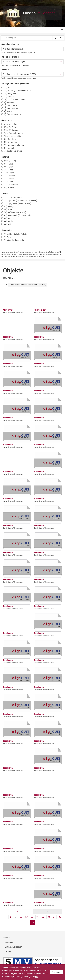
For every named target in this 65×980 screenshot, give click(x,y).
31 (38, 917)
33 (49, 917)
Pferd (6, 237)
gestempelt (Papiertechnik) (16, 215)
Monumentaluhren (13, 145)
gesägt (8, 206)
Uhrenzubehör (11, 136)
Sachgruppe (7, 120)
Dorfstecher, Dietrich (14, 99)
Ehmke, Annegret (11, 114)
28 (21, 917)
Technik (5, 194)
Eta (6, 88)
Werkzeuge (10, 130)
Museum (5, 70)
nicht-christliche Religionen (16, 234)
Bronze (8, 188)
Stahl (7, 164)
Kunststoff (10, 185)
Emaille (8, 176)
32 (43, 917)
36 (33, 922)
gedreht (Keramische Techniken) (19, 200)
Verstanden (57, 972)
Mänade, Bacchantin (13, 240)
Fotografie (8, 148)
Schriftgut (9, 139)
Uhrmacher (9, 142)
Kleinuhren (10, 124)
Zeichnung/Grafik (12, 151)
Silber (8, 179)
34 (54, 917)
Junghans (9, 94)
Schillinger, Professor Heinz (17, 91)
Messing (9, 161)
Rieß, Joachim (10, 108)
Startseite (9, 942)
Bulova (7, 111)
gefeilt (7, 224)
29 (27, 917)
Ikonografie (7, 230)
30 (32, 917)
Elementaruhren (12, 133)
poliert (7, 209)
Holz (7, 170)
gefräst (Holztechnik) (14, 212)
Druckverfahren (12, 197)
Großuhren (10, 127)
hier (37, 977)
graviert (8, 221)
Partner (8, 951)
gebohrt (8, 218)
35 (60, 917)
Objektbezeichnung (10, 57)
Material (5, 157)
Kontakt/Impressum (13, 947)
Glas (7, 167)
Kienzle (8, 96)
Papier (8, 173)
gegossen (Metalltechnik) (16, 203)
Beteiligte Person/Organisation (15, 84)
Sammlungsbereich (10, 44)
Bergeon (8, 102)
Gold (7, 182)
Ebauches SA (10, 105)
